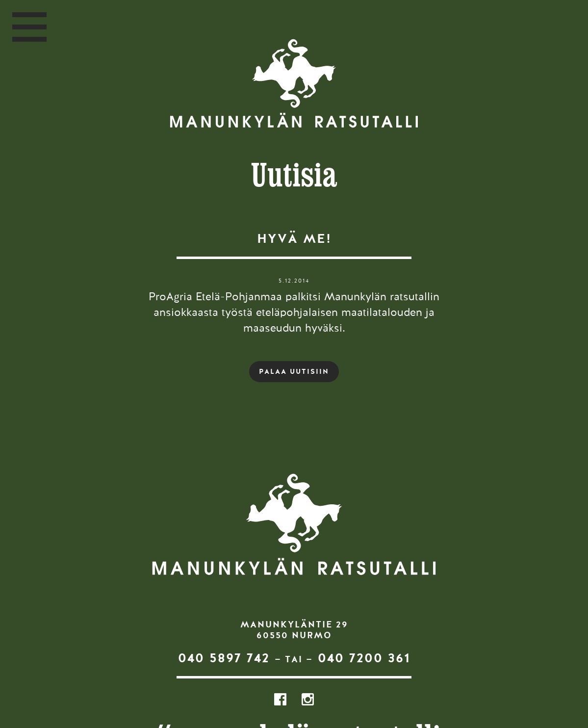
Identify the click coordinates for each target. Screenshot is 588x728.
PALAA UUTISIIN (294, 371)
